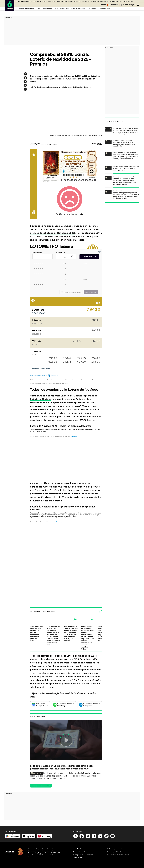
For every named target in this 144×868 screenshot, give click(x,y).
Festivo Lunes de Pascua (127, 1)
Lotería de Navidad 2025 (46, 9)
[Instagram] (100, 838)
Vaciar (71, 292)
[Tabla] (66, 451)
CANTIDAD (60, 253)
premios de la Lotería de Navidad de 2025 (53, 233)
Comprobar (91, 292)
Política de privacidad (114, 849)
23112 (53, 358)
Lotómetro (92, 9)
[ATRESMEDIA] (15, 853)
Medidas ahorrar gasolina (76, 1)
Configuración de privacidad (83, 855)
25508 (96, 341)
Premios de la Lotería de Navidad (72, 9)
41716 (81, 362)
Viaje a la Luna (38, 1)
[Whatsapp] (88, 838)
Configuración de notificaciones (118, 855)
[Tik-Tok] (106, 838)
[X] (76, 838)
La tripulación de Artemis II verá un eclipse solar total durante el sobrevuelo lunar (126, 168)
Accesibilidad (78, 858)
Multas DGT (114, 1)
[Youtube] (112, 838)
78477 (77, 341)
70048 (96, 320)
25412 (96, 358)
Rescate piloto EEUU (60, 1)
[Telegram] (94, 838)
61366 (53, 362)
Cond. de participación (115, 852)
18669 (96, 362)
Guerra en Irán (28, 1)
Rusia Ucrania (48, 1)
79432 (93, 311)
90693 (96, 331)
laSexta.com (35, 143)
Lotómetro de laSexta (54, 236)
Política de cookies (80, 852)
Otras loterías (105, 9)
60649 (67, 358)
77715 (81, 358)
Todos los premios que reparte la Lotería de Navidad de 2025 (62, 87)
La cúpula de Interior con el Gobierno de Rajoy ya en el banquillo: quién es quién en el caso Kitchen (124, 143)
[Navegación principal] (138, 5)
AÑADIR (89, 257)
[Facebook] (82, 838)
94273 (67, 362)
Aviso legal (77, 849)
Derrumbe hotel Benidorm (101, 1)
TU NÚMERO (37, 253)
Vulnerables (89, 1)
